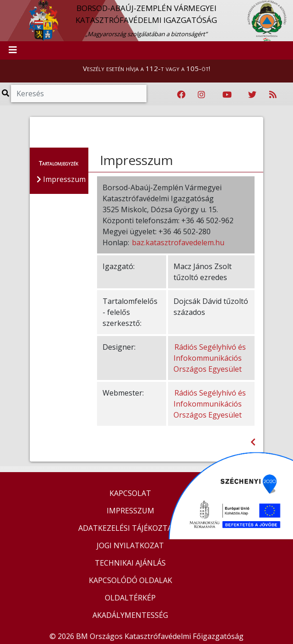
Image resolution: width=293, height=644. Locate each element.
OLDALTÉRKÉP (130, 598)
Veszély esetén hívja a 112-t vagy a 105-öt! (146, 68)
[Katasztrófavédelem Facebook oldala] (181, 95)
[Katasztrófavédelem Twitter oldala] (252, 95)
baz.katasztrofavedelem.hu (178, 242)
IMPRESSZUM (130, 511)
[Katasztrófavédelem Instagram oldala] (201, 95)
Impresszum (136, 160)
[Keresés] (79, 94)
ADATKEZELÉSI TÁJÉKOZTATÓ (130, 528)
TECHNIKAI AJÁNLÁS (130, 563)
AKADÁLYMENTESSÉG (130, 615)
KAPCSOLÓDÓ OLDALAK (130, 580)
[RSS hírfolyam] (273, 95)
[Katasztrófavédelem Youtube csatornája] (227, 95)
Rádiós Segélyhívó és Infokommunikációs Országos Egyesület (210, 358)
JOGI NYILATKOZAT (130, 545)
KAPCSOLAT (130, 493)
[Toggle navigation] (13, 50)
